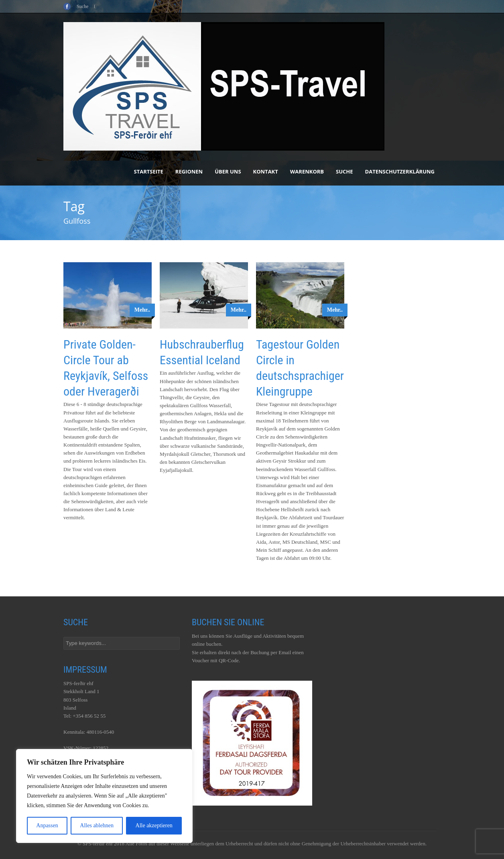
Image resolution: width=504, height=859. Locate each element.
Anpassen (47, 825)
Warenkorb (307, 171)
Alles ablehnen (97, 825)
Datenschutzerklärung (400, 171)
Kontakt (266, 171)
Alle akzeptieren (154, 825)
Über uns (228, 171)
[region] (104, 796)
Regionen (189, 171)
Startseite (149, 171)
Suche (344, 171)
